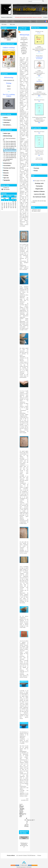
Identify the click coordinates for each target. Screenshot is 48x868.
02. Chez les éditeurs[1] (10, 141)
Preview (27, 824)
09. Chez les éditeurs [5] (10, 154)
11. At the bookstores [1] (10, 158)
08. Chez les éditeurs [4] (10, 153)
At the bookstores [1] (9, 80)
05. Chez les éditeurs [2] (10, 146)
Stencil (9, 86)
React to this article (24, 838)
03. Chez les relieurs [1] (10, 143)
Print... (27, 826)
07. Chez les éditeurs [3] (10, 150)
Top (24, 863)
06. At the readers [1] (9, 148)
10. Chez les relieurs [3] (10, 156)
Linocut (9, 89)
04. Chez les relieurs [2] (10, 145)
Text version (6, 189)
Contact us (6, 188)
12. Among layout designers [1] (8, 160)
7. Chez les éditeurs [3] (23, 28)
